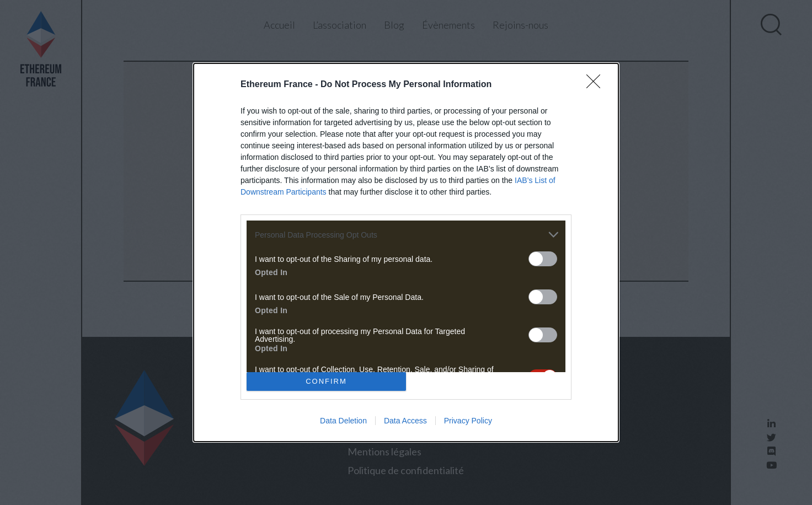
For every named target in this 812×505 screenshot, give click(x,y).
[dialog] (406, 253)
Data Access (405, 421)
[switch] (543, 259)
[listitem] (406, 235)
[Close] (597, 85)
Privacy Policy (468, 421)
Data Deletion (343, 421)
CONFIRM (326, 381)
